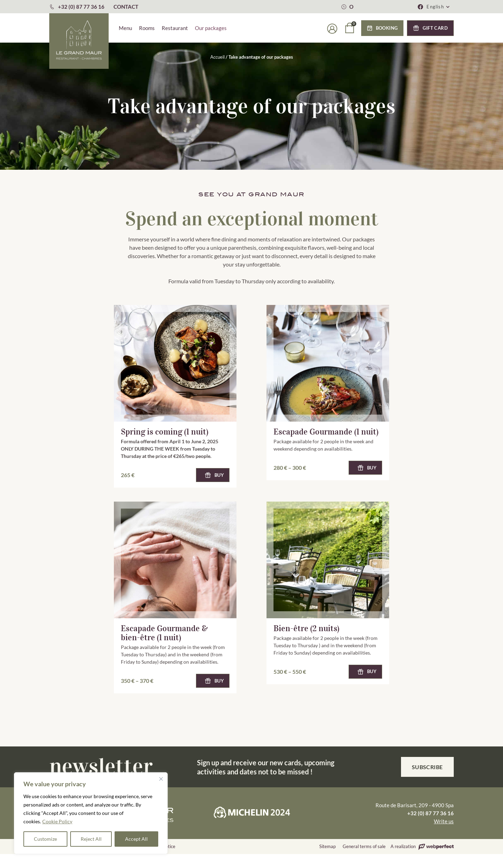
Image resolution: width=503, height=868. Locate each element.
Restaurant (175, 28)
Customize (45, 839)
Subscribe (427, 767)
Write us (444, 821)
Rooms (147, 28)
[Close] (161, 779)
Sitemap (327, 846)
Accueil (217, 57)
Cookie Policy (57, 821)
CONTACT (126, 7)
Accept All (136, 839)
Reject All (91, 839)
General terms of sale (364, 846)
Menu (125, 28)
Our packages (211, 28)
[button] (438, 7)
